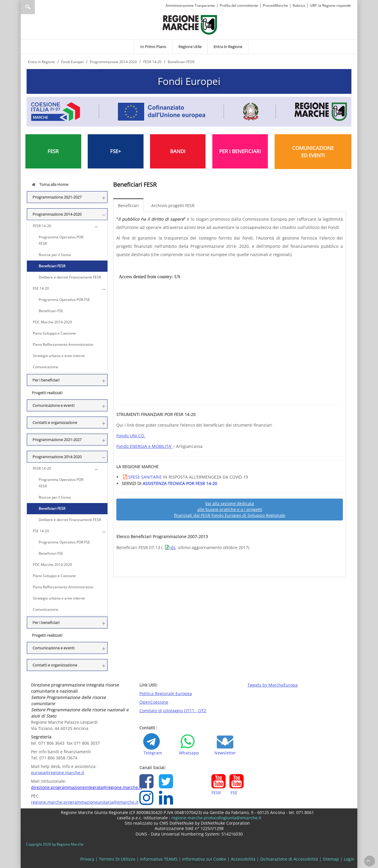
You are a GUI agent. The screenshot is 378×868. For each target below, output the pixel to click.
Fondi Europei (189, 81)
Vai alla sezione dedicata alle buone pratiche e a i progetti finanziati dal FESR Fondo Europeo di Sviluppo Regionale (230, 509)
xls (173, 547)
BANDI (178, 151)
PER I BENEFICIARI (240, 151)
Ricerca (28, 7)
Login (349, 859)
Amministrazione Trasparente (190, 5)
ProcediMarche (275, 5)
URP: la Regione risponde (330, 5)
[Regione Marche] (190, 24)
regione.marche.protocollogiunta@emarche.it (216, 818)
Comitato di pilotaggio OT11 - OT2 (173, 711)
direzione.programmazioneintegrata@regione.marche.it (86, 787)
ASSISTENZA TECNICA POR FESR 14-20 (180, 483)
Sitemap (331, 859)
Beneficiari (128, 205)
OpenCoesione (154, 702)
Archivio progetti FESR (173, 205)
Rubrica (299, 5)
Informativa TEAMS (159, 859)
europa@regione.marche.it (58, 773)
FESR (53, 151)
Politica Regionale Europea (166, 693)
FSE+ (116, 151)
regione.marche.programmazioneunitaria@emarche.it (85, 802)
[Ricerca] (39, 7)
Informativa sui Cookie (204, 859)
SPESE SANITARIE (145, 477)
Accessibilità (243, 859)
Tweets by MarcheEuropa (273, 685)
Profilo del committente (239, 5)
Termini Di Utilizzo (117, 859)
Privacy (87, 859)
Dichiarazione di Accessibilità (289, 859)
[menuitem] (153, 47)
